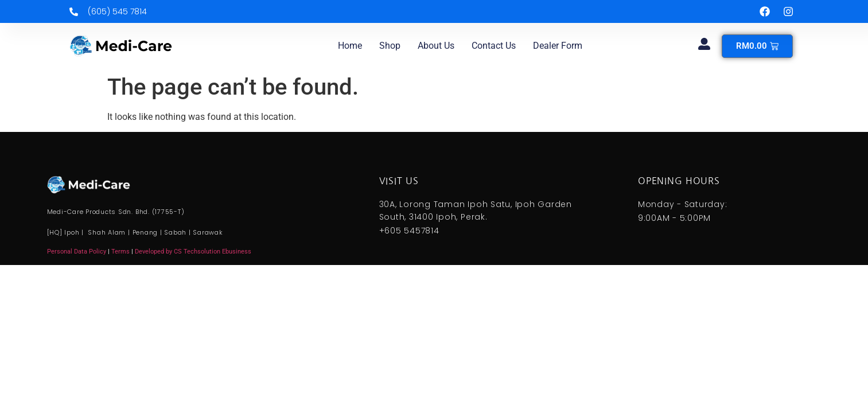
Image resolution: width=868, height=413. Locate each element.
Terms (121, 252)
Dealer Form (558, 46)
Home (350, 46)
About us (436, 46)
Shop (390, 46)
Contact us (494, 46)
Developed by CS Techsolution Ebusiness (193, 252)
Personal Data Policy (77, 252)
